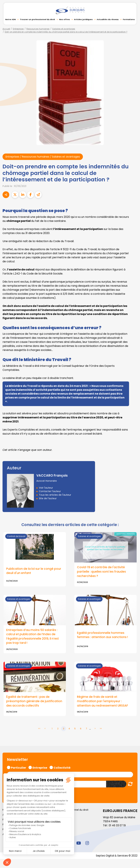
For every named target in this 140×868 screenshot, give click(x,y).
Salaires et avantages (64, 29)
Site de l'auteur (48, 498)
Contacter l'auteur (50, 491)
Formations (129, 19)
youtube (79, 844)
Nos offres (65, 19)
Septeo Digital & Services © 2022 (116, 857)
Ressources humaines (38, 29)
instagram (87, 844)
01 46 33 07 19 (118, 826)
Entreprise (40, 768)
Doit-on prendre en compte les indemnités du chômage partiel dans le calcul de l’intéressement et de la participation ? (66, 32)
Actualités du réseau (108, 19)
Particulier (19, 768)
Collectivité (62, 768)
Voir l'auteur (46, 488)
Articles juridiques (83, 19)
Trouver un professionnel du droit (37, 19)
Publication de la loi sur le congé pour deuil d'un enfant (34, 571)
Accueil (6, 29)
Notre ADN (10, 19)
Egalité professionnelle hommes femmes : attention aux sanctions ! (103, 636)
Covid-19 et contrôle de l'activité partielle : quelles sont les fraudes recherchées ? (102, 572)
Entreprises (18, 29)
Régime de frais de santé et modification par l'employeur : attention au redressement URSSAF (103, 702)
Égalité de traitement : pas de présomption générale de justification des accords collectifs (35, 702)
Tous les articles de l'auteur (55, 495)
